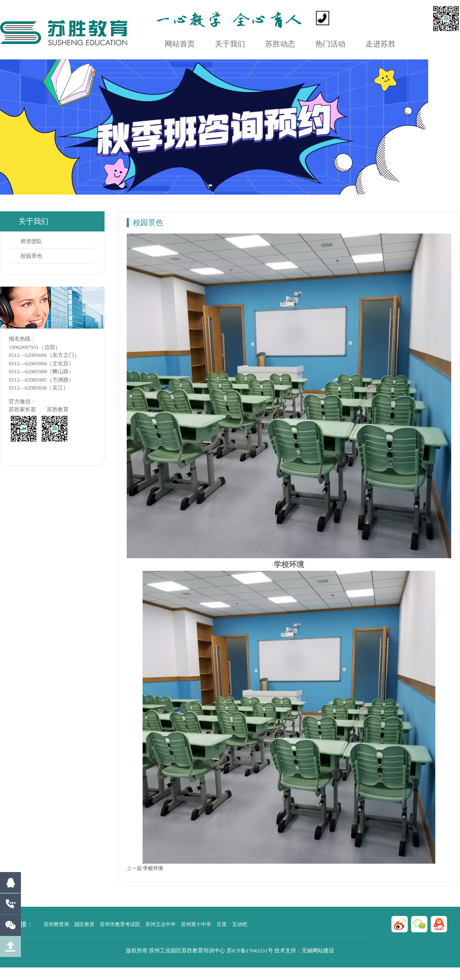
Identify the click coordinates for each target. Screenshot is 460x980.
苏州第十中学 (196, 924)
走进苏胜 (381, 44)
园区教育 (84, 924)
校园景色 (31, 256)
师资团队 (31, 241)
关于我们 (230, 44)
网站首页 (180, 44)
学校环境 (153, 868)
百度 (222, 924)
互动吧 (240, 924)
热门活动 (330, 44)
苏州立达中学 (161, 924)
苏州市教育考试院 (120, 924)
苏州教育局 (56, 924)
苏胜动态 (280, 44)
